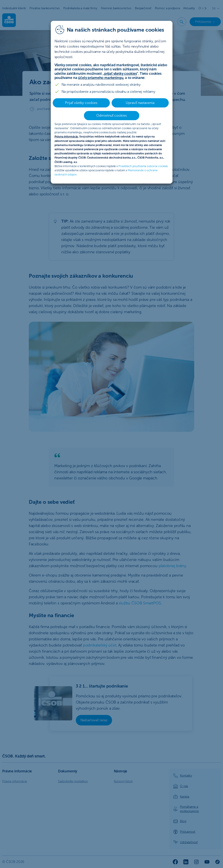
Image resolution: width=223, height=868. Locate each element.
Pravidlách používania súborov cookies (143, 166)
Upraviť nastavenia (140, 103)
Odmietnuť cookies (111, 115)
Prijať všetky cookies (81, 103)
